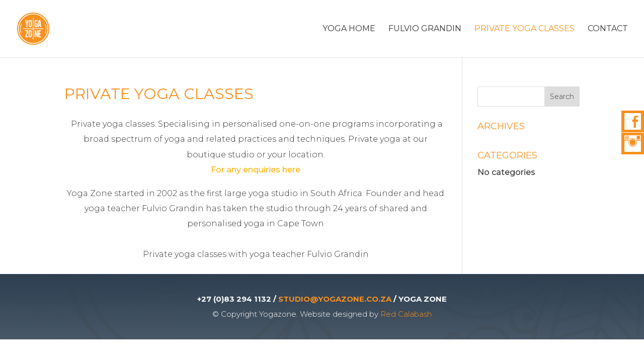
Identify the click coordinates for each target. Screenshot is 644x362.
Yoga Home (349, 29)
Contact (608, 29)
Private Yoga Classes (525, 29)
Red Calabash (406, 314)
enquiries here (272, 170)
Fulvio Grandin (425, 29)
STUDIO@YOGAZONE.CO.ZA (335, 299)
